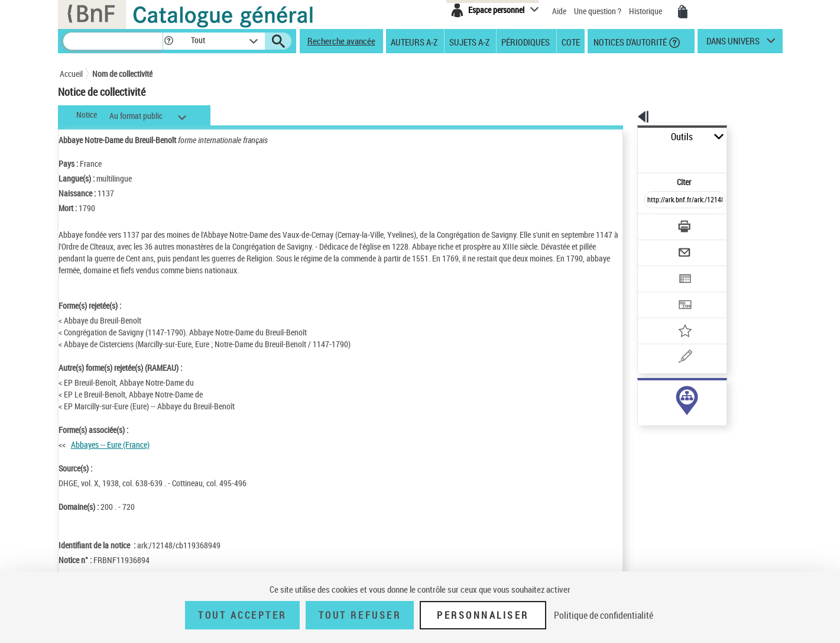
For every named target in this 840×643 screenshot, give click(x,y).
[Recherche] (113, 41)
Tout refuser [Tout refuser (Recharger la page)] (360, 615)
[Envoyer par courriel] (652, 224)
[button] (168, 41)
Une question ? (598, 11)
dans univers (733, 44)
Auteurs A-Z (414, 41)
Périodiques (526, 41)
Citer (633, 156)
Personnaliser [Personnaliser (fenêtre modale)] (483, 615)
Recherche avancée (341, 41)
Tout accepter (242, 615)
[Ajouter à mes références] (659, 293)
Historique (646, 11)
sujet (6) (639, 395)
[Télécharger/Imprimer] (654, 201)
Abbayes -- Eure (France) (110, 445)
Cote (571, 41)
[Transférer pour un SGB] (657, 270)
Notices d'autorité (629, 41)
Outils (625, 137)
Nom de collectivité (122, 74)
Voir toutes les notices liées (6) (669, 419)
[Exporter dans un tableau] (660, 247)
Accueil (71, 74)
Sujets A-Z (469, 41)
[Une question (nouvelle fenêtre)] (675, 316)
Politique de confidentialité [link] (604, 615)
